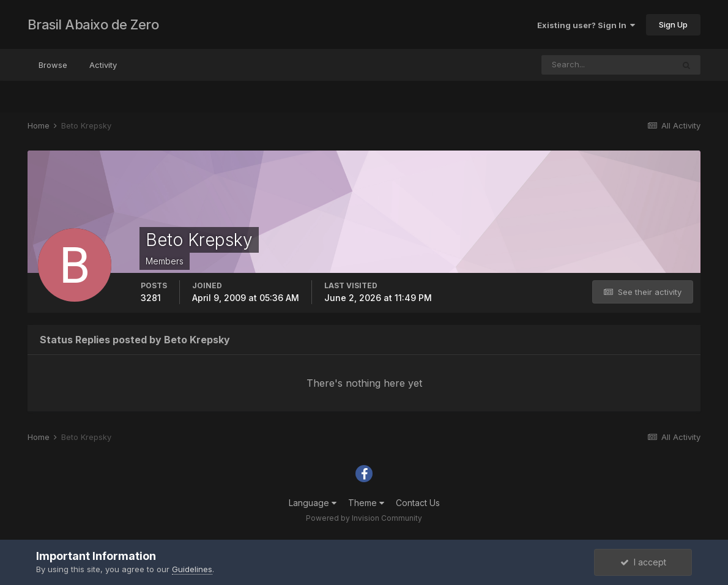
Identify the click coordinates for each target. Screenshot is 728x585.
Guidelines (192, 569)
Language (313, 503)
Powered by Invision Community (364, 518)
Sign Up (673, 24)
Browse (53, 65)
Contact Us (418, 503)
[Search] (607, 65)
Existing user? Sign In (586, 25)
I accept (643, 562)
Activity (103, 65)
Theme (366, 503)
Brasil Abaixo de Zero (93, 24)
